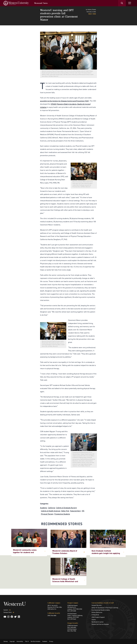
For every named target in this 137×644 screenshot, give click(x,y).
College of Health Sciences (51, 511)
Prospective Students (62, 514)
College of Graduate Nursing (66, 508)
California (52, 508)
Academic (44, 508)
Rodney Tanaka (92, 10)
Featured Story (75, 511)
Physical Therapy (47, 514)
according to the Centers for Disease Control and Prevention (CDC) (65, 101)
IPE (83, 511)
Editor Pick (65, 511)
